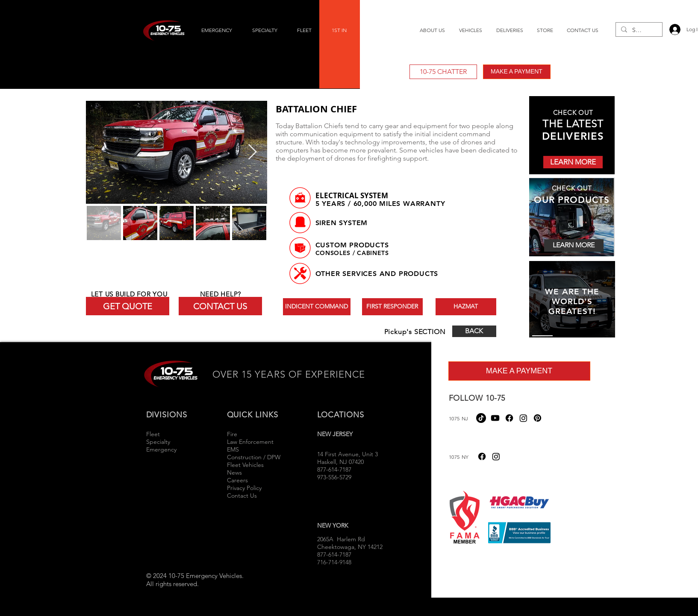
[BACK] (474, 331)
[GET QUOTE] (128, 306)
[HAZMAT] (466, 307)
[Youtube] (495, 418)
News (234, 472)
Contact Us (242, 496)
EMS (233, 449)
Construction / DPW (254, 457)
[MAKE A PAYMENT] (517, 72)
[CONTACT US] (220, 306)
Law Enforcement (250, 442)
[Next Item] (252, 152)
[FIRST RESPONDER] (392, 307)
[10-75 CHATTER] (443, 72)
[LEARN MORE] (573, 162)
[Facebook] (509, 418)
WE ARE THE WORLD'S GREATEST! (572, 301)
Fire (233, 434)
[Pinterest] (537, 418)
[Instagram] (523, 418)
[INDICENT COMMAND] (317, 307)
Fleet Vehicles (245, 465)
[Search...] (638, 30)
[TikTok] (481, 418)
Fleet (153, 434)
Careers (237, 480)
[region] (572, 300)
